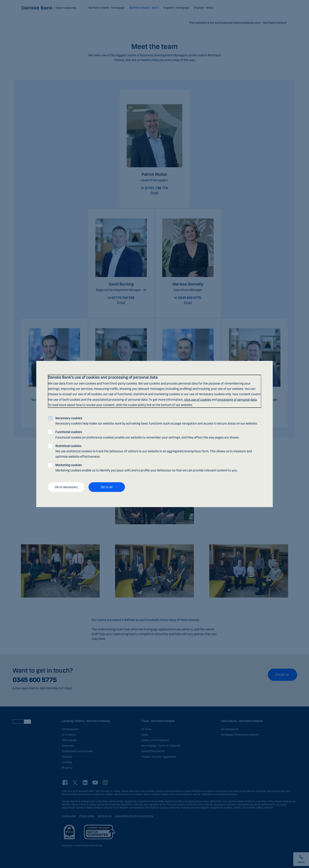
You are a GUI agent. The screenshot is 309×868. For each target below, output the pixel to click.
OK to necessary (66, 487)
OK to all (107, 487)
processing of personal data (237, 399)
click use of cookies (198, 399)
